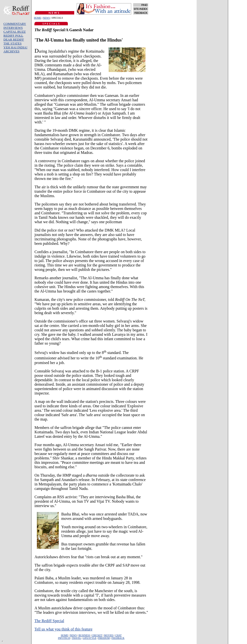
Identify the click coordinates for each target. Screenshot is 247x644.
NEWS (46, 18)
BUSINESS (84, 635)
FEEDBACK (118, 638)
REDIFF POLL (13, 36)
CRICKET (97, 635)
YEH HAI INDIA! (15, 47)
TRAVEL (76, 638)
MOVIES (109, 635)
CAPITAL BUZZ (15, 32)
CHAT (118, 635)
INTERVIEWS (13, 28)
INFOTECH (64, 638)
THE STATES (13, 43)
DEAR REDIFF (14, 39)
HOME (37, 18)
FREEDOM (104, 638)
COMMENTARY (15, 24)
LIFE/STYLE (90, 638)
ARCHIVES (11, 51)
